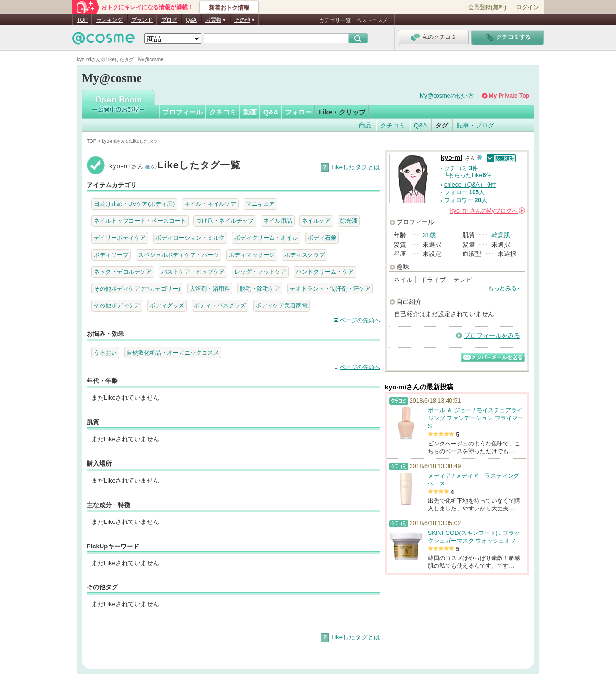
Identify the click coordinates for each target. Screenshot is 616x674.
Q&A (191, 20)
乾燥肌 (501, 235)
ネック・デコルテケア (123, 272)
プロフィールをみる (492, 336)
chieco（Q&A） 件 (470, 185)
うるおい (105, 352)
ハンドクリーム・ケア (325, 272)
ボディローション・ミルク (190, 237)
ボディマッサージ (252, 255)
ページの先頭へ (360, 320)
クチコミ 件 (461, 168)
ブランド (142, 20)
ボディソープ (111, 255)
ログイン (527, 7)
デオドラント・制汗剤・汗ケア (330, 288)
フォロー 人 (464, 192)
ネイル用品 (278, 221)
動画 (250, 112)
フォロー (298, 112)
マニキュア (260, 204)
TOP (82, 20)
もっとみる (502, 288)
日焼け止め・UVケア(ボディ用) (134, 204)
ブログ (169, 20)
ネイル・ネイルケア (210, 204)
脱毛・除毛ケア (260, 288)
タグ (442, 125)
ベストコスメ (372, 20)
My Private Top (509, 96)
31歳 (429, 235)
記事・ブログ (475, 125)
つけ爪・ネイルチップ (225, 221)
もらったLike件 (470, 175)
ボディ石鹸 (322, 237)
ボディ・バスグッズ (220, 305)
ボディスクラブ (305, 255)
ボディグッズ (167, 305)
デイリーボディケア (120, 237)
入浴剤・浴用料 (210, 288)
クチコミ (223, 112)
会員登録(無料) (487, 7)
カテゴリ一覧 (335, 20)
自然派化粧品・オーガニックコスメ (173, 352)
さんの (488, 211)
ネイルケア (316, 221)
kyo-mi (451, 158)
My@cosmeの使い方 (447, 96)
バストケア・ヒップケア (193, 272)
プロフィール (182, 112)
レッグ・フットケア (260, 272)
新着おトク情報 (229, 8)
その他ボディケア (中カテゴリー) (137, 288)
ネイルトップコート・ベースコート (140, 221)
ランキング (109, 20)
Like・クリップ (342, 112)
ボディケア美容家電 (282, 305)
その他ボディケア (117, 305)
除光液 (349, 221)
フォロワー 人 (466, 200)
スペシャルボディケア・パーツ (179, 255)
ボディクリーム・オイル (266, 237)
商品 (365, 125)
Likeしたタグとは (356, 167)
